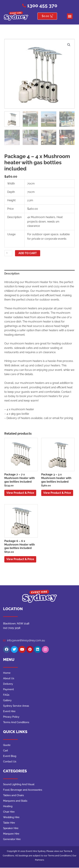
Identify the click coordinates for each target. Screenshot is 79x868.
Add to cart (28, 253)
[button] (70, 16)
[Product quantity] (8, 253)
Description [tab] (12, 274)
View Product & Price (20, 493)
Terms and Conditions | (60, 856)
